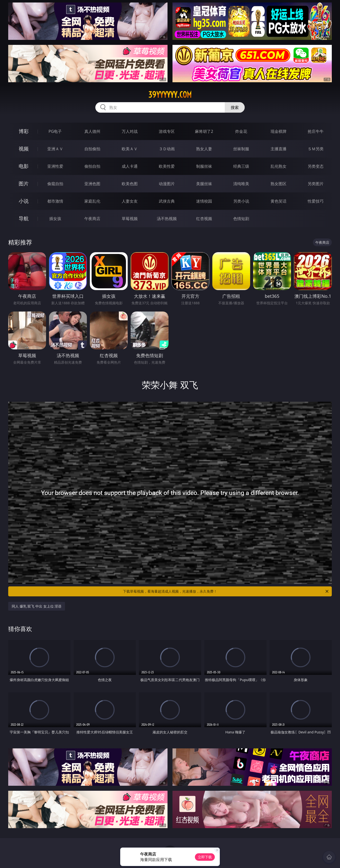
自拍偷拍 (92, 149)
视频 (24, 149)
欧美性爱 (167, 166)
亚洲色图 (92, 184)
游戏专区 (167, 131)
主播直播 (279, 149)
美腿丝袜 (204, 184)
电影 (24, 166)
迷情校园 (204, 201)
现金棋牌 (279, 131)
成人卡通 (130, 166)
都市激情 (55, 201)
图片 (24, 184)
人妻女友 (130, 201)
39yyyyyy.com (170, 95)
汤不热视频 (167, 219)
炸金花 (241, 131)
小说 (24, 201)
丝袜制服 (241, 149)
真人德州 (92, 131)
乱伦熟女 (279, 166)
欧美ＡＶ (130, 149)
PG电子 (55, 131)
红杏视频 (204, 219)
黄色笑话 (279, 201)
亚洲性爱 (55, 166)
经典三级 (241, 166)
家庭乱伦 (92, 201)
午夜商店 (92, 219)
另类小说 (241, 201)
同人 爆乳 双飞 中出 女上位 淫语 (37, 606)
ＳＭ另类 (316, 149)
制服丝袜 (204, 166)
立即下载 (205, 857)
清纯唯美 (241, 184)
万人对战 (130, 131)
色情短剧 (241, 219)
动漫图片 (167, 184)
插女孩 (55, 219)
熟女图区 (279, 184)
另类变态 (316, 166)
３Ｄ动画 (167, 149)
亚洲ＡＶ (55, 149)
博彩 (24, 131)
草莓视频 (130, 219)
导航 (24, 218)
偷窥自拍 (55, 184)
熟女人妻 (204, 149)
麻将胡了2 (204, 131)
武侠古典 (167, 201)
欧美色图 (130, 184)
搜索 (235, 107)
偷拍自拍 (92, 166)
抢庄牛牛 (316, 131)
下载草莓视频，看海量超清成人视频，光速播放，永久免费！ (226, 591)
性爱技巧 (316, 201)
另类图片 (316, 184)
